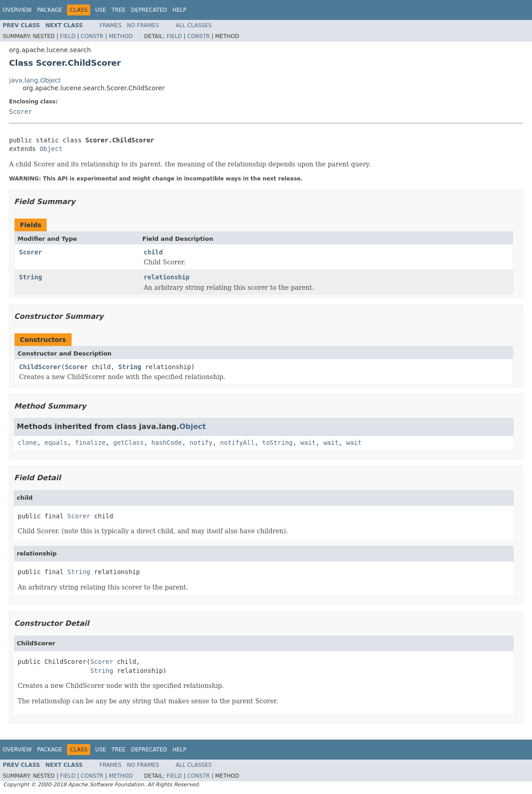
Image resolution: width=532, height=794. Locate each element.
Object (51, 149)
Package (50, 10)
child (153, 252)
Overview (17, 10)
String (31, 277)
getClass (128, 443)
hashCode (167, 443)
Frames (111, 25)
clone (27, 443)
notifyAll (237, 443)
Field (68, 36)
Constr (92, 36)
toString (278, 443)
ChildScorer (40, 367)
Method (121, 36)
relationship (167, 277)
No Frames (143, 25)
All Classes (194, 25)
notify (201, 443)
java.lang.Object (35, 80)
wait (308, 443)
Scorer (21, 112)
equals (56, 443)
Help (180, 10)
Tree (118, 10)
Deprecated (149, 10)
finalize (90, 443)
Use (101, 10)
